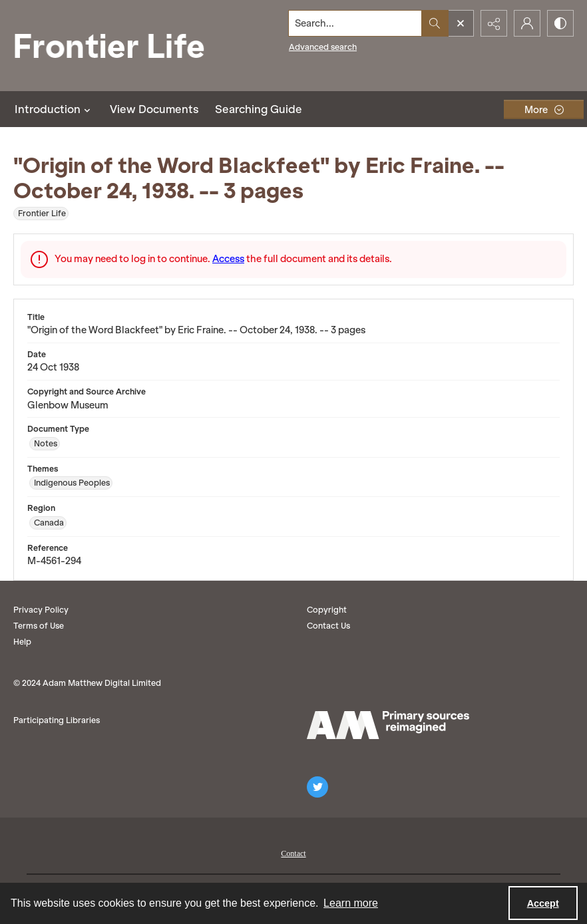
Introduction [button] (54, 109)
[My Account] (527, 23)
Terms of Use (39, 626)
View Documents (154, 109)
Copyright (327, 610)
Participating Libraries (57, 720)
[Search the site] (355, 23)
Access (228, 259)
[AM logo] (388, 725)
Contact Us (328, 626)
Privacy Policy (41, 610)
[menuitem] (293, 852)
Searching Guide (259, 109)
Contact (293, 853)
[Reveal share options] (494, 23)
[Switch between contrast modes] (560, 23)
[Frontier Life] (120, 46)
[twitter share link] (317, 787)
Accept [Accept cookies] (543, 903)
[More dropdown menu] (544, 109)
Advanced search (323, 47)
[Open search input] (461, 23)
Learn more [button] (351, 903)
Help (22, 642)
